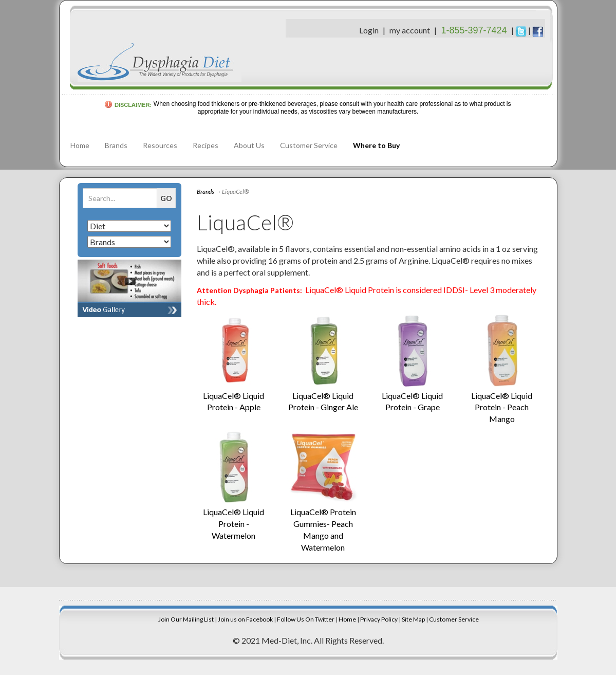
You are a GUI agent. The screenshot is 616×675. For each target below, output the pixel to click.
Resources (160, 145)
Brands (116, 145)
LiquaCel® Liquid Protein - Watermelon (234, 524)
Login (369, 30)
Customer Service (309, 145)
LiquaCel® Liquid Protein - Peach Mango (502, 407)
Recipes (206, 145)
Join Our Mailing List (186, 619)
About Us (249, 145)
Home (80, 145)
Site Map (413, 619)
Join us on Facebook (245, 619)
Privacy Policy (379, 619)
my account (410, 30)
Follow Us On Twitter (306, 619)
